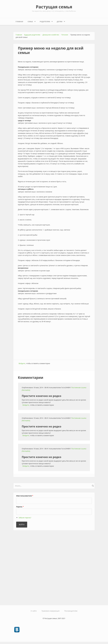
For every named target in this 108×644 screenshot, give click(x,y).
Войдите (22, 363)
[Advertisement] (54, 342)
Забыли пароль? (25, 518)
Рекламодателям (71, 611)
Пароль (20, 507)
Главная (19, 22)
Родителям (45, 21)
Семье (31, 21)
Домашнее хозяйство (51, 35)
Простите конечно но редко (41, 396)
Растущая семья (54, 7)
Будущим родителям (32, 35)
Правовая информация (50, 611)
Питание (65, 35)
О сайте (34, 611)
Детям (60, 21)
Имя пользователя (25, 496)
